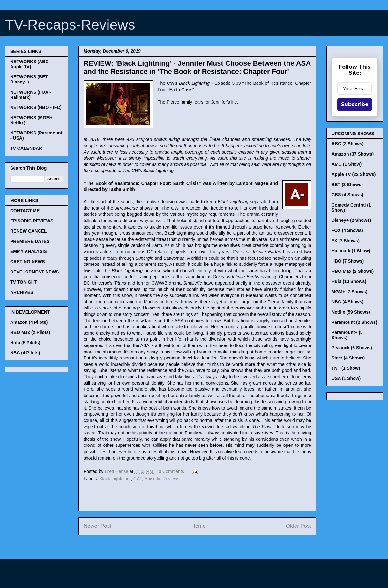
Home (199, 526)
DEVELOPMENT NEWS (34, 272)
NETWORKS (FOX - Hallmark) (31, 95)
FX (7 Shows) (346, 241)
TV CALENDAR (26, 148)
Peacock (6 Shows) (352, 348)
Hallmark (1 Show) (351, 251)
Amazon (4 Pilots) (29, 322)
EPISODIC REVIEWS (32, 221)
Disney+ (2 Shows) (351, 220)
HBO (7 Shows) (348, 261)
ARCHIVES (22, 292)
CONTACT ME (25, 211)
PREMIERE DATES (30, 241)
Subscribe (355, 104)
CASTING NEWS (28, 262)
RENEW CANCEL (28, 231)
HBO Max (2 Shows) (353, 271)
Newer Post (97, 526)
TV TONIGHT (24, 282)
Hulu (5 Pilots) (25, 343)
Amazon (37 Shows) (353, 154)
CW (138, 479)
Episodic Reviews (162, 479)
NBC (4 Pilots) (25, 353)
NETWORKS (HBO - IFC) (36, 107)
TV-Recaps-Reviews (70, 25)
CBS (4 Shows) (347, 195)
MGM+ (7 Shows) (349, 292)
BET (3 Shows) (347, 185)
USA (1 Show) (346, 378)
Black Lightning (115, 479)
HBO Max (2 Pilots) (30, 332)
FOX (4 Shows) (347, 230)
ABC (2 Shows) (347, 144)
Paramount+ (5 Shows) (347, 335)
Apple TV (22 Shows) (354, 174)
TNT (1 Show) (346, 368)
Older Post (298, 526)
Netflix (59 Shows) (351, 312)
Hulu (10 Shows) (349, 281)
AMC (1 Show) (347, 164)
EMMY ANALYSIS (29, 251)
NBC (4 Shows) (347, 302)
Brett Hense (117, 471)
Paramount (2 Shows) (354, 322)
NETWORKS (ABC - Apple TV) (31, 64)
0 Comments (171, 471)
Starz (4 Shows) (348, 358)
